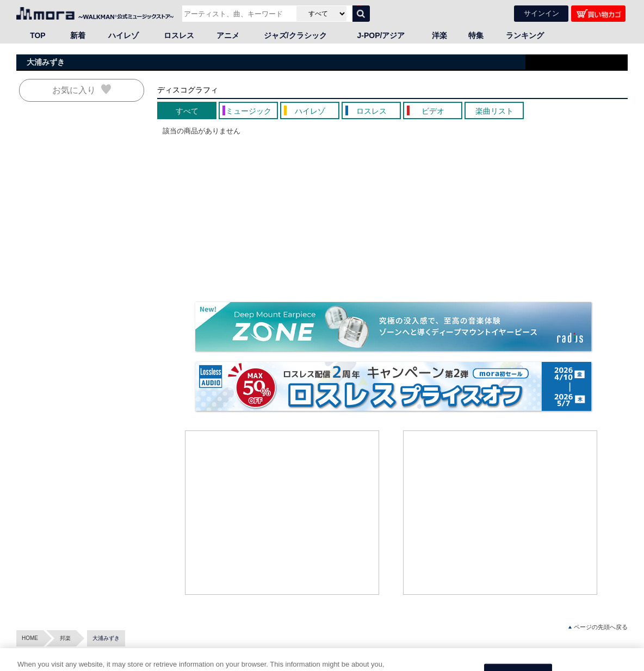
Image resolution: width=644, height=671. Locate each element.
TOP (38, 35)
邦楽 (65, 638)
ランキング (525, 35)
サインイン (541, 13)
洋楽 (439, 35)
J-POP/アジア (381, 35)
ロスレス (179, 35)
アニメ (228, 35)
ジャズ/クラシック (295, 35)
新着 (78, 35)
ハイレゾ (123, 35)
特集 (476, 35)
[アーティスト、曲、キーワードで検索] (238, 14)
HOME (30, 638)
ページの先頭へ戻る (598, 627)
